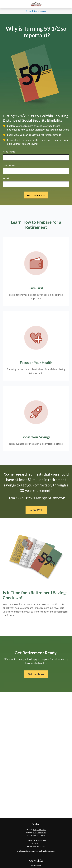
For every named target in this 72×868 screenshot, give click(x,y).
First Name (9, 152)
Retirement (36, 866)
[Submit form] (36, 195)
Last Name (9, 165)
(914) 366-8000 (39, 829)
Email (6, 179)
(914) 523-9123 (39, 832)
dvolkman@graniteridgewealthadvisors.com (36, 851)
